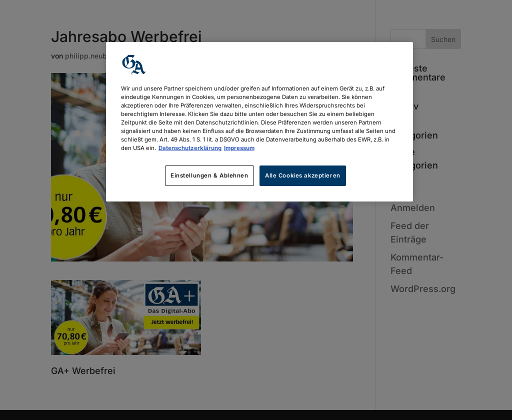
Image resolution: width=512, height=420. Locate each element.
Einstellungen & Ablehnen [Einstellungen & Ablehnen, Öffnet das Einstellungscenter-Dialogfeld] (209, 175)
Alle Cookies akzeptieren (303, 175)
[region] (259, 122)
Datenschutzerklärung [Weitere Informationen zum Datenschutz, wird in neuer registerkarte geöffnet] (190, 148)
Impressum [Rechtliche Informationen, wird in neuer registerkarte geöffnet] (239, 148)
